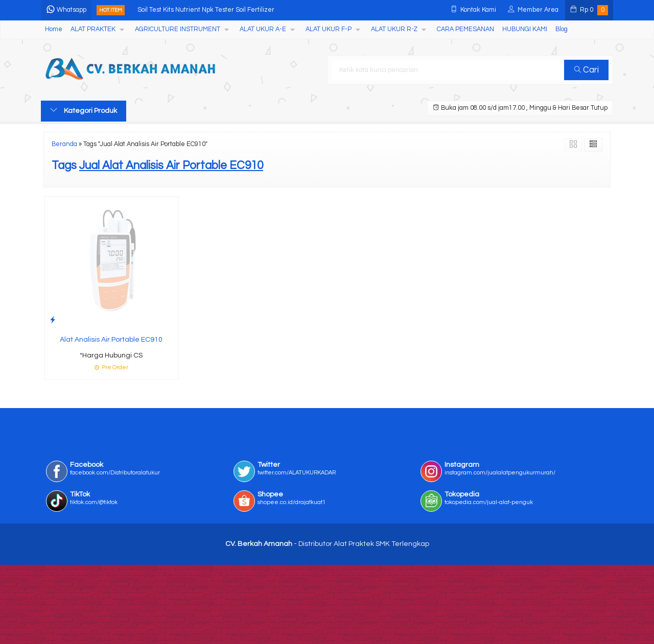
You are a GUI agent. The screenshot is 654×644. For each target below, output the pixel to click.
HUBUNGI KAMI (525, 29)
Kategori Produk (84, 110)
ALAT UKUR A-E (263, 29)
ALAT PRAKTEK (93, 29)
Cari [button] (587, 70)
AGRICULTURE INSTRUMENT (178, 29)
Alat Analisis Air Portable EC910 (111, 340)
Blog (562, 29)
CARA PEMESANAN (465, 29)
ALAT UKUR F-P (329, 29)
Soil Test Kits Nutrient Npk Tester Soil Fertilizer (206, 10)
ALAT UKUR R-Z (394, 29)
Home (54, 29)
